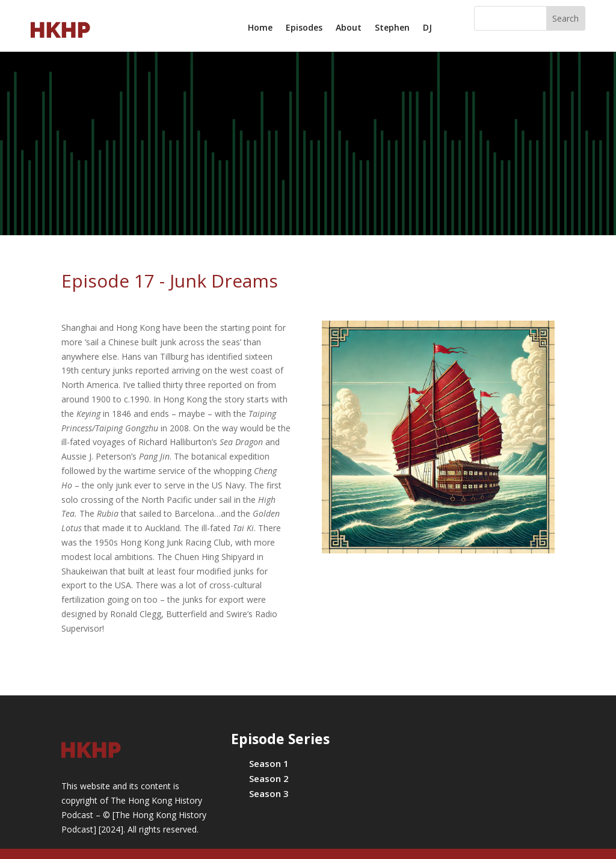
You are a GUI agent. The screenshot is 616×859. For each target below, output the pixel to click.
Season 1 (269, 763)
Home (260, 28)
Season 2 (269, 778)
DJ (427, 28)
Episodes (304, 28)
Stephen (392, 28)
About (349, 28)
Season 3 (269, 793)
